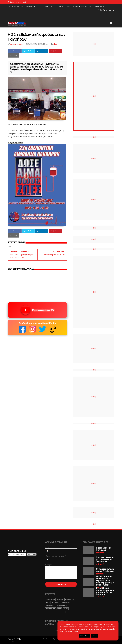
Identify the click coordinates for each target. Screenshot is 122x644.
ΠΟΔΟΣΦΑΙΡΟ (50, 599)
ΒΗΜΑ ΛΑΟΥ (60, 612)
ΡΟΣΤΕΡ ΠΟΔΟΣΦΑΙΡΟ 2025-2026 (79, 6)
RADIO (66, 609)
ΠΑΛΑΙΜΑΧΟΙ (70, 612)
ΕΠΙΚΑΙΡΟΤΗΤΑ (70, 599)
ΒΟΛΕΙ (48, 602)
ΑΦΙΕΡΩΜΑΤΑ (50, 606)
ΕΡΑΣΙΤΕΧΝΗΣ (50, 612)
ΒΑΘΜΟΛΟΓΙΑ (45, 6)
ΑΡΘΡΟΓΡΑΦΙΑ (66, 602)
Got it (95, 636)
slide (55, 44)
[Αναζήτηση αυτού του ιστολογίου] (17, 554)
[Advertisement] (52, 13)
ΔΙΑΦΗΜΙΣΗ (99, 6)
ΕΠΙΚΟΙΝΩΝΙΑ (31, 6)
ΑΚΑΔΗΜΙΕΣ (56, 602)
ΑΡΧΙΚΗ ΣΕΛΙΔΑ (17, 6)
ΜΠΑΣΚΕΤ (60, 599)
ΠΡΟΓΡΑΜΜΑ (59, 6)
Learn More (84, 636)
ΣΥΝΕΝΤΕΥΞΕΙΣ (51, 609)
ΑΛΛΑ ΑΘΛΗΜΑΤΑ (62, 606)
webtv (59, 609)
